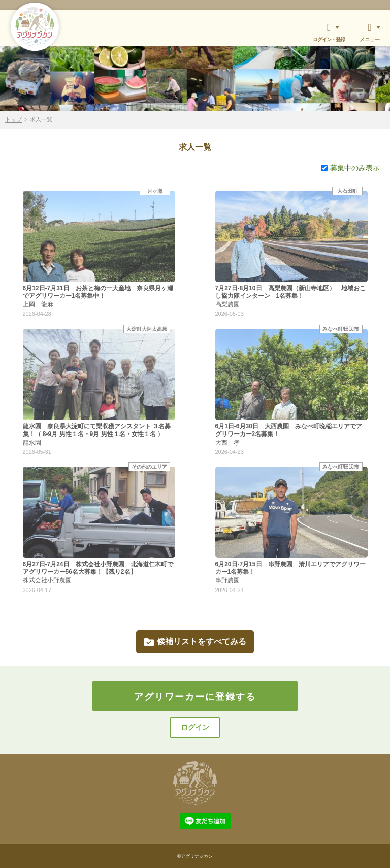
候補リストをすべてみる (195, 642)
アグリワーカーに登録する (195, 697)
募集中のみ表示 (350, 168)
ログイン (195, 727)
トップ (13, 120)
